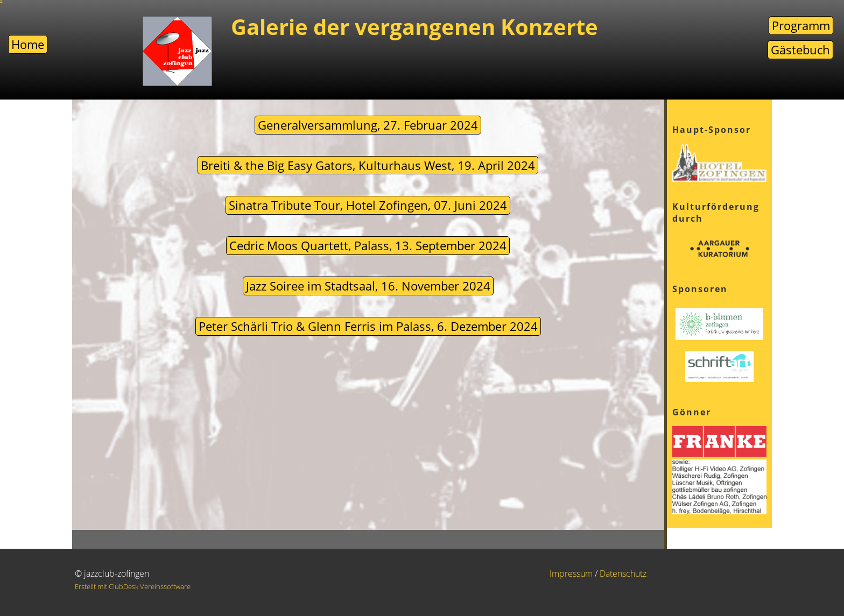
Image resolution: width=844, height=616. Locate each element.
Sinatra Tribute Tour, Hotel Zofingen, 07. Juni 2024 (368, 205)
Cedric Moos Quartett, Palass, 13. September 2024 (368, 245)
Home (28, 44)
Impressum (571, 573)
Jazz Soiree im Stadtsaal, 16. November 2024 (368, 286)
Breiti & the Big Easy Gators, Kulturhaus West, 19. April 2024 (368, 165)
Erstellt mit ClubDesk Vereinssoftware (133, 586)
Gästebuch (800, 49)
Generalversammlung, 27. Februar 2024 (368, 125)
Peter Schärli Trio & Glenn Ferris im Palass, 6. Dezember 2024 (368, 326)
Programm (801, 25)
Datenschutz (623, 573)
